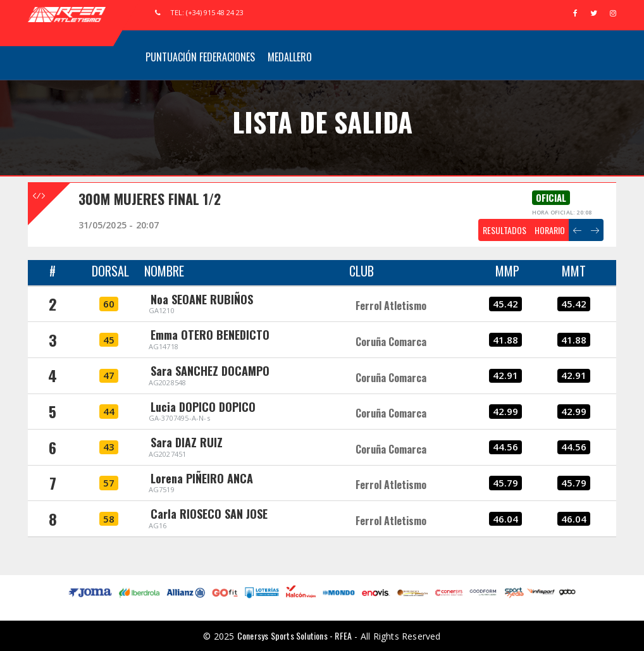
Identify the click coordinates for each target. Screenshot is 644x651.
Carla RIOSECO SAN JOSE (209, 514)
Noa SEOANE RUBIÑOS (202, 299)
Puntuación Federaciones (200, 57)
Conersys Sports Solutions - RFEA (294, 635)
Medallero (290, 57)
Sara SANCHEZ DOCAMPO (210, 371)
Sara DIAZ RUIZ (187, 442)
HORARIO (550, 230)
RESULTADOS (505, 230)
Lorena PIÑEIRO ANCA (202, 478)
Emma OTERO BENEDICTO (210, 335)
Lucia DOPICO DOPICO (203, 407)
